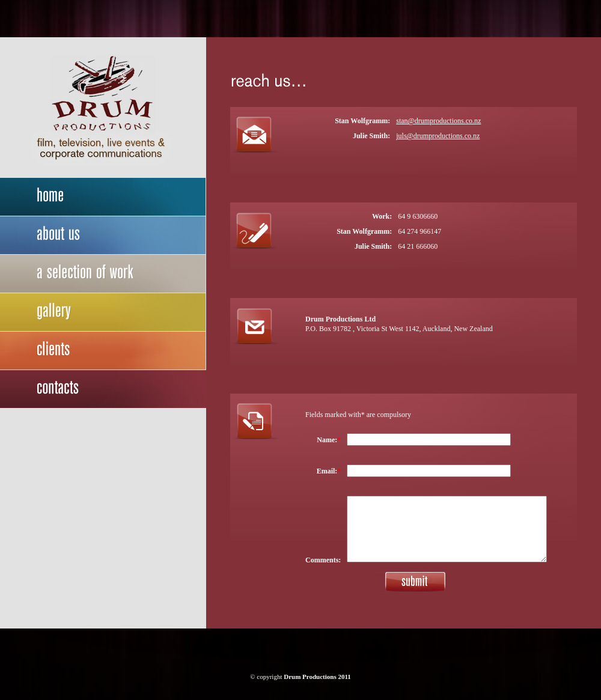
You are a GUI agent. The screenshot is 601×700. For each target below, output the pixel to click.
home (103, 197)
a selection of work (103, 274)
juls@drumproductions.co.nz (438, 136)
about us (103, 236)
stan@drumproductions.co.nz (438, 121)
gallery (103, 312)
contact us (103, 389)
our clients (103, 351)
